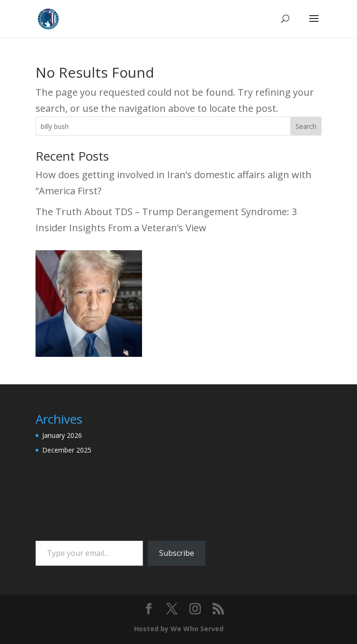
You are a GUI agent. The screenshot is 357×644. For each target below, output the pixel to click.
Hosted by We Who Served (179, 629)
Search (306, 126)
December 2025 (67, 450)
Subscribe (177, 553)
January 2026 (62, 435)
